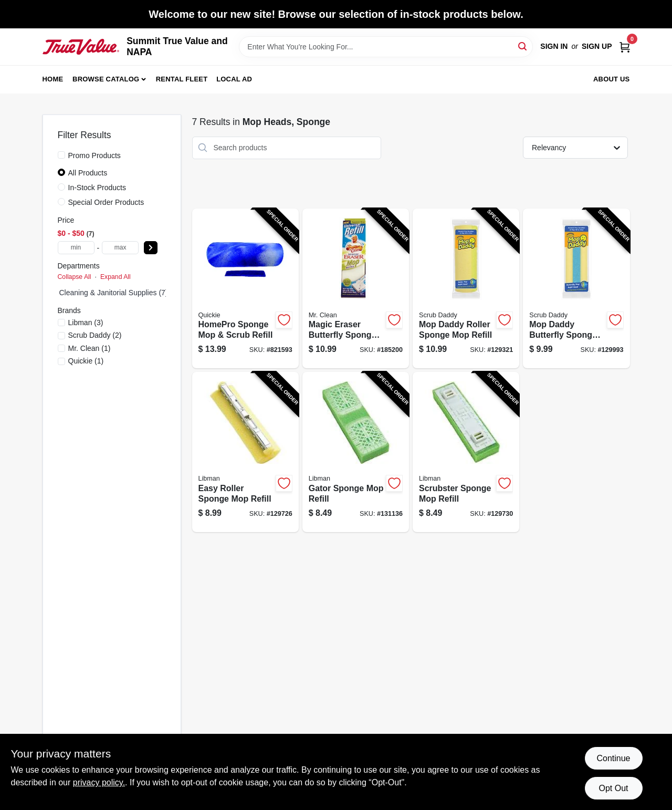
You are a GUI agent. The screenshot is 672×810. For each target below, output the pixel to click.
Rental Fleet (182, 79)
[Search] (523, 46)
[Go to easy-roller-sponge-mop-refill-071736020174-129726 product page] (245, 452)
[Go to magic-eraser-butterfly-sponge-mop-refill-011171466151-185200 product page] (356, 289)
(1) (90, 348)
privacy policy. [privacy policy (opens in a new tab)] (99, 782)
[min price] (76, 248)
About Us (612, 79)
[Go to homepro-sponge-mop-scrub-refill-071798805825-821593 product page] (245, 289)
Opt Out (613, 788)
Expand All (115, 277)
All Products (88, 173)
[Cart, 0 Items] (625, 46)
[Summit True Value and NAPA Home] (81, 47)
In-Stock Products (97, 188)
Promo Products (94, 155)
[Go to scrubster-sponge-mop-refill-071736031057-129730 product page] (466, 452)
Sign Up (597, 46)
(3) (86, 323)
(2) (95, 335)
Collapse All (75, 277)
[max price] (120, 248)
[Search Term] (386, 47)
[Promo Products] (61, 155)
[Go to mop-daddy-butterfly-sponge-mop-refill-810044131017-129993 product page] (576, 289)
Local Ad (234, 79)
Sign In (554, 46)
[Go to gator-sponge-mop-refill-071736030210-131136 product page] (356, 452)
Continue (613, 758)
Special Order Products (106, 202)
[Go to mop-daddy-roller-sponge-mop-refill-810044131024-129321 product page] (466, 289)
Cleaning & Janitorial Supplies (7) (114, 293)
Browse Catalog (106, 79)
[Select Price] (151, 248)
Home (53, 79)
